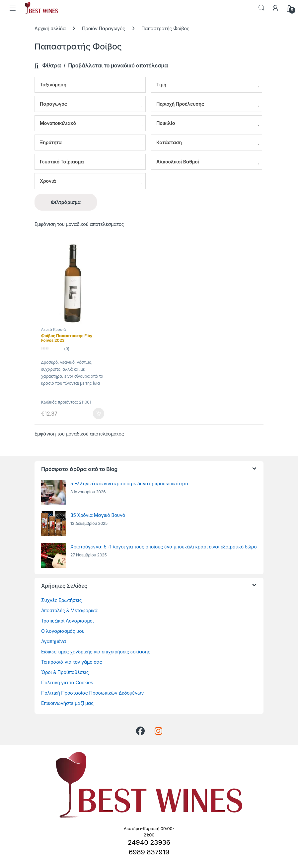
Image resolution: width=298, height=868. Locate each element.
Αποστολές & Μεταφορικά (69, 610)
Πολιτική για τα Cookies (67, 682)
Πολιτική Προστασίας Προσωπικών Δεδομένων (92, 693)
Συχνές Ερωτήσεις (62, 600)
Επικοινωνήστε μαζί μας (67, 703)
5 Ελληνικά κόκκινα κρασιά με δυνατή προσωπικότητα (129, 483)
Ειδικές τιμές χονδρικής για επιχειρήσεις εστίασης (96, 652)
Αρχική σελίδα (50, 28)
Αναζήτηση (261, 8)
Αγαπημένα (54, 641)
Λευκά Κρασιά (53, 330)
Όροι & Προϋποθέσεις (65, 672)
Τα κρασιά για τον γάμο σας (72, 662)
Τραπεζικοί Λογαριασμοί (68, 621)
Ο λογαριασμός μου (63, 631)
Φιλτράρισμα (66, 202)
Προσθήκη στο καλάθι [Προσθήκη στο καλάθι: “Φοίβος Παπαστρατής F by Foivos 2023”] (99, 414)
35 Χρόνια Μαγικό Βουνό (98, 515)
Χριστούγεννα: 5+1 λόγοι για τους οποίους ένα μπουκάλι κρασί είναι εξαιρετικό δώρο (164, 547)
